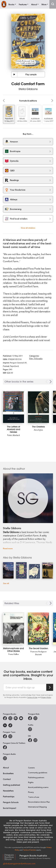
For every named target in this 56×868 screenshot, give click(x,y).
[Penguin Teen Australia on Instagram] (10, 736)
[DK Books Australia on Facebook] (30, 740)
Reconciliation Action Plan (39, 802)
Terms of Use (32, 697)
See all (6, 583)
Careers (31, 768)
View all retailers (28, 228)
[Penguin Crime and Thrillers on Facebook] (5, 747)
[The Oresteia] (38, 407)
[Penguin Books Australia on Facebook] (5, 718)
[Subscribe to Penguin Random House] (50, 687)
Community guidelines (38, 772)
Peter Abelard (13, 435)
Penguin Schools (11, 802)
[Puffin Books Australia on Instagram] (30, 729)
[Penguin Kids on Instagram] (35, 718)
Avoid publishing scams (38, 787)
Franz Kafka (13, 654)
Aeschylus (38, 430)
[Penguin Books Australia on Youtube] (21, 718)
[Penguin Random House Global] (11, 857)
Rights (31, 782)
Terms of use (34, 797)
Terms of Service (29, 850)
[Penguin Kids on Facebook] (30, 718)
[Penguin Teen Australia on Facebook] (5, 736)
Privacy (31, 792)
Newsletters (8, 791)
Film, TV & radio (36, 358)
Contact (7, 779)
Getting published (11, 785)
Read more (8, 548)
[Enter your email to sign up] (25, 687)
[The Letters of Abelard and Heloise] (14, 407)
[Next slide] (51, 603)
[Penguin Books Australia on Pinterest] (16, 718)
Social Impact (10, 808)
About (6, 768)
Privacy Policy (46, 697)
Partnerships (9, 796)
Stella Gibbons (28, 89)
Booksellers (8, 773)
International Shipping (37, 807)
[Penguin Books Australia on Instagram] (10, 718)
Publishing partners (36, 777)
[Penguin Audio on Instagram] (5, 758)
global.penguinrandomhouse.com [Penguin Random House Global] (19, 863)
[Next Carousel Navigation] (51, 382)
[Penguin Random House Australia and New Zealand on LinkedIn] (5, 725)
